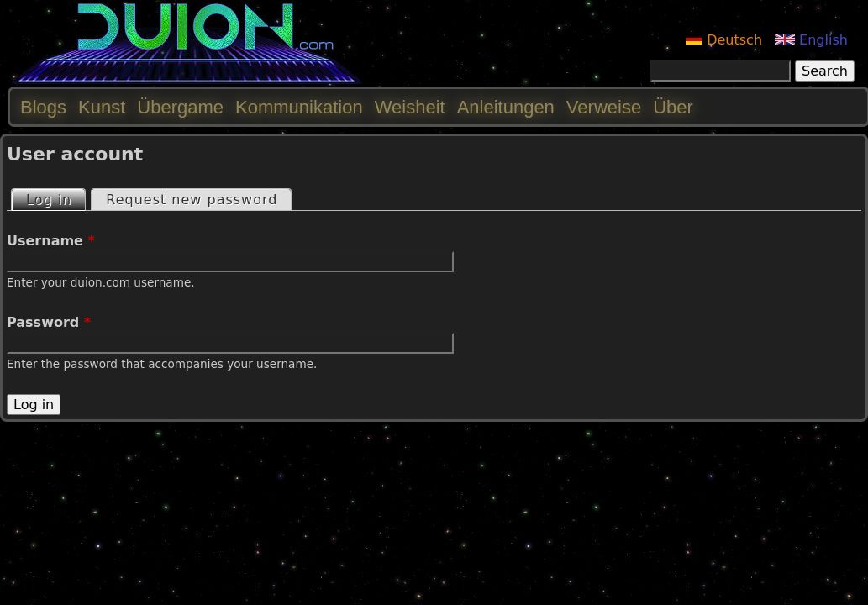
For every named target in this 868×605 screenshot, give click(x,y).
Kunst (102, 107)
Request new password (192, 200)
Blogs (43, 107)
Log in (55, 199)
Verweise (604, 107)
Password (49, 322)
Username (51, 241)
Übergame (180, 107)
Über (673, 107)
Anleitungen (506, 107)
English (811, 40)
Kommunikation (299, 107)
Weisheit (410, 107)
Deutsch (724, 40)
